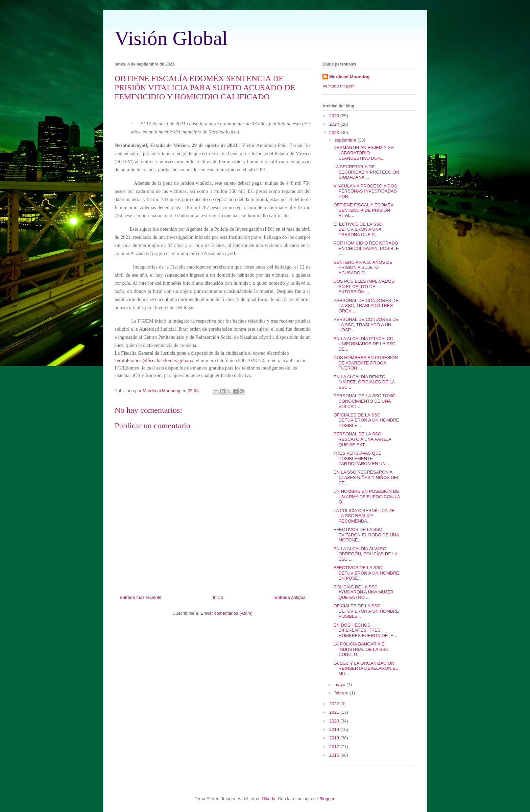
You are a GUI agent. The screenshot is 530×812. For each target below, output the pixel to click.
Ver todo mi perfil (339, 86)
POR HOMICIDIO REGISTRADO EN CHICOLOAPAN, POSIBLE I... (366, 248)
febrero (342, 693)
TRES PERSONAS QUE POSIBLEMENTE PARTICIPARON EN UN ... (362, 458)
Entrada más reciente (141, 597)
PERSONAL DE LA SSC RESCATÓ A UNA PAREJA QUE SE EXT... (362, 439)
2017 (335, 747)
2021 (335, 712)
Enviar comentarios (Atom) (226, 613)
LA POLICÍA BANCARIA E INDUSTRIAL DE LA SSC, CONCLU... (361, 649)
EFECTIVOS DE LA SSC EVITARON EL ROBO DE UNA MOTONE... (366, 535)
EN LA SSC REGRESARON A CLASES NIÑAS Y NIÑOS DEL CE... (366, 477)
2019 (335, 729)
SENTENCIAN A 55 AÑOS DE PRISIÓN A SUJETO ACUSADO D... (363, 268)
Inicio (218, 597)
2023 (335, 133)
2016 (335, 755)
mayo (341, 684)
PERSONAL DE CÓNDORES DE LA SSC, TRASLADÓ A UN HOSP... (366, 325)
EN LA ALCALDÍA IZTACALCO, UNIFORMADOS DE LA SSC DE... (364, 344)
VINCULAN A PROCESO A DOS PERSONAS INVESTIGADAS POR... (365, 191)
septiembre (346, 140)
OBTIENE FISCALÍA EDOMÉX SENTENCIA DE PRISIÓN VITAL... (363, 210)
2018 (335, 738)
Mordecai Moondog (349, 77)
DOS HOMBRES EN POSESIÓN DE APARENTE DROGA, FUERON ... (366, 363)
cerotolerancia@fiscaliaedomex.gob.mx (154, 360)
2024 (335, 124)
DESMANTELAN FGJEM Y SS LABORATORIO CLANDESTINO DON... (363, 153)
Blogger (327, 799)
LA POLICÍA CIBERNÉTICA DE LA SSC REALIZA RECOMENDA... (364, 516)
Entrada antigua (290, 597)
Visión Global (171, 38)
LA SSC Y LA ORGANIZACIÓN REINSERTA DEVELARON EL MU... (365, 668)
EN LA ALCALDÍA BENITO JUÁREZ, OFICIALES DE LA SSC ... (364, 382)
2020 (335, 721)
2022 (335, 704)
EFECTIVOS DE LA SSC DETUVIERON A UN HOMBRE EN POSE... (366, 573)
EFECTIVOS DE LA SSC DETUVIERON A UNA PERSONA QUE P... (358, 229)
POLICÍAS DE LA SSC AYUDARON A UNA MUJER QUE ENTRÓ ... (363, 592)
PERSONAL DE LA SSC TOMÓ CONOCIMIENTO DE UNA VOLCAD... (364, 401)
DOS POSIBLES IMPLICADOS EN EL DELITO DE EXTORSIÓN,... (364, 286)
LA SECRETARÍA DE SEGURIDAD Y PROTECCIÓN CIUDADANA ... (366, 172)
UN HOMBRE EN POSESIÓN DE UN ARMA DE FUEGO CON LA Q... (366, 497)
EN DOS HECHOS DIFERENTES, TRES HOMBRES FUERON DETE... (365, 630)
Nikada (268, 799)
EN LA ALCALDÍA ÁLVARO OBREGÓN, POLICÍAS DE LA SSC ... (365, 554)
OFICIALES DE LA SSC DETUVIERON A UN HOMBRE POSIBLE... (366, 420)
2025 (335, 116)
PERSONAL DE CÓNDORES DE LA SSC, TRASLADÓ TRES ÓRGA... (366, 306)
